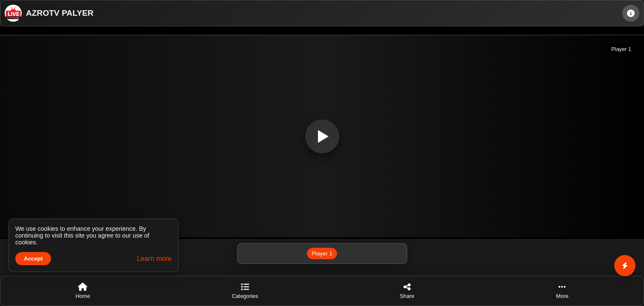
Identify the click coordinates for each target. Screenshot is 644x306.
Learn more (154, 259)
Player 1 (322, 254)
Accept (33, 259)
